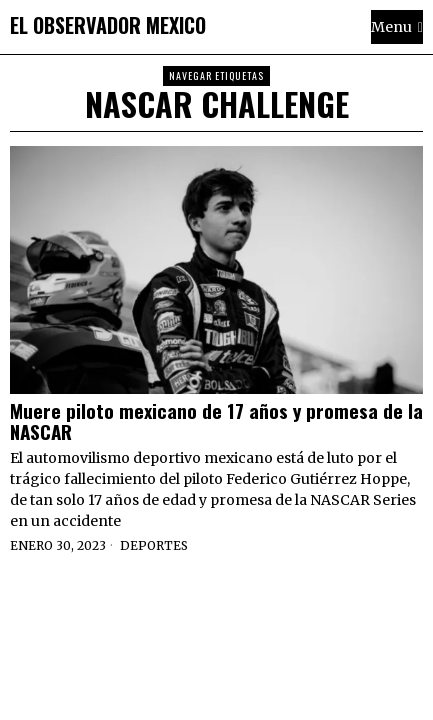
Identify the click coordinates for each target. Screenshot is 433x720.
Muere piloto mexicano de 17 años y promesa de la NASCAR (216, 421)
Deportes (154, 545)
